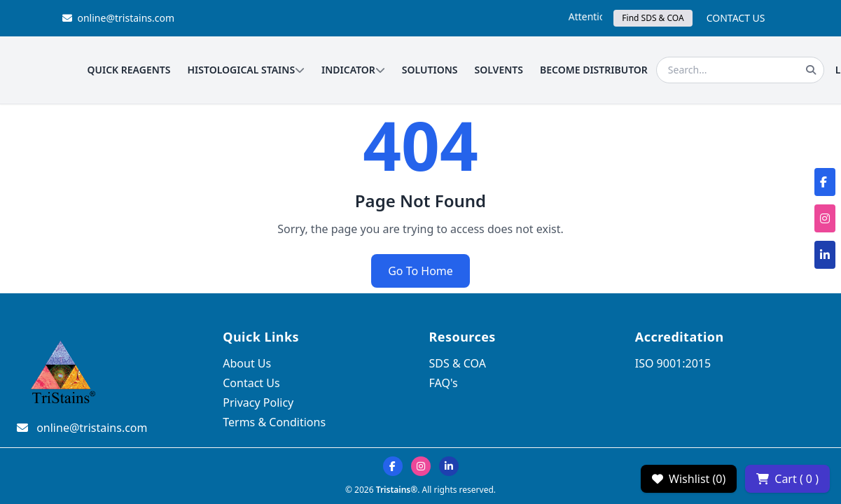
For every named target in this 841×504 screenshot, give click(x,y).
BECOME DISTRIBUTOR (594, 70)
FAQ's (444, 383)
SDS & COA (458, 363)
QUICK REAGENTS (129, 70)
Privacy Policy (258, 402)
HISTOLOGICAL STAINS (246, 70)
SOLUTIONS (430, 70)
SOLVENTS (499, 70)
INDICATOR (353, 70)
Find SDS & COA (653, 18)
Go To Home (420, 271)
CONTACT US (736, 18)
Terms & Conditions (274, 422)
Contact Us (251, 383)
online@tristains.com (119, 18)
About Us (247, 363)
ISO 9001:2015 (673, 363)
